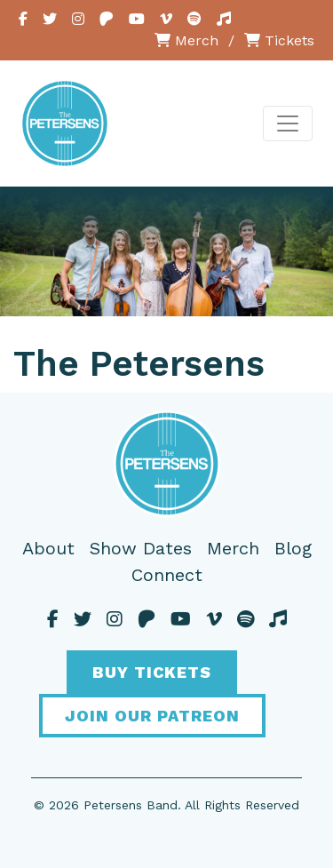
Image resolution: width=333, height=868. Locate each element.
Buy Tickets (152, 672)
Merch (186, 40)
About (48, 548)
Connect (167, 575)
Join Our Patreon (152, 716)
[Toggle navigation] (288, 123)
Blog (293, 548)
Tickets (279, 40)
